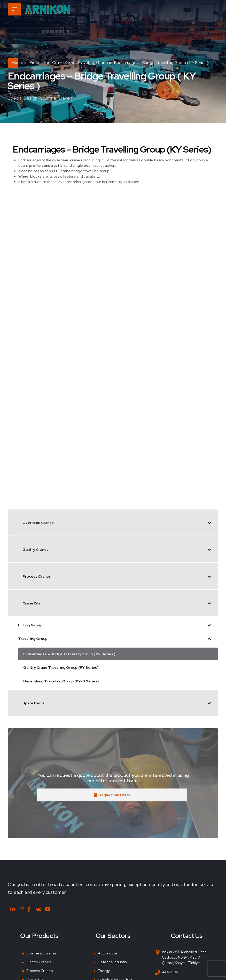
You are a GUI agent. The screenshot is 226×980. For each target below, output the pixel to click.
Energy (104, 971)
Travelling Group (93, 63)
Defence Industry (112, 962)
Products (38, 63)
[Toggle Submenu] (209, 523)
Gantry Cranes (39, 962)
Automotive (108, 953)
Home (18, 63)
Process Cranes (40, 971)
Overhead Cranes (41, 953)
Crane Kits (62, 63)
